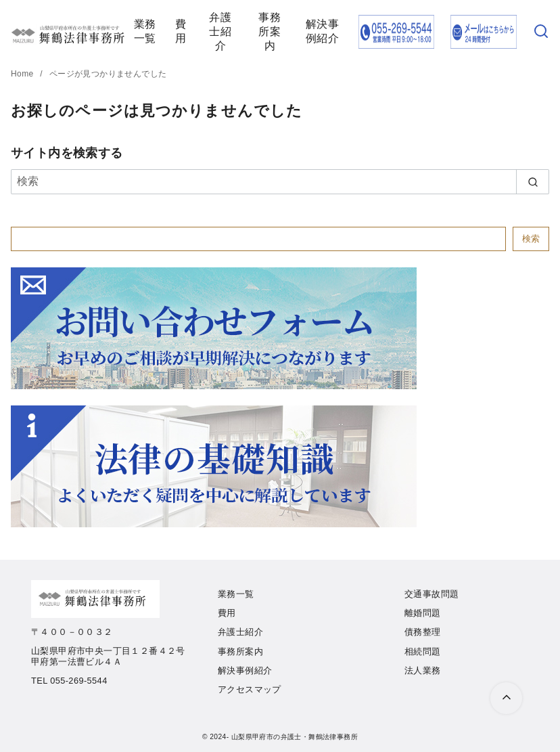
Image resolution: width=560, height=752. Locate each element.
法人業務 (423, 670)
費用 (181, 31)
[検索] (541, 32)
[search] (533, 181)
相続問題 (423, 651)
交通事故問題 (431, 594)
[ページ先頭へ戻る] (506, 698)
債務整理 (423, 632)
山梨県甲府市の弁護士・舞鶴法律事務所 (295, 737)
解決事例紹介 (322, 31)
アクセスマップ (250, 689)
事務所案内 (270, 31)
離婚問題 (423, 613)
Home (23, 74)
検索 (531, 239)
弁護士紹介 (220, 31)
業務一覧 (145, 31)
